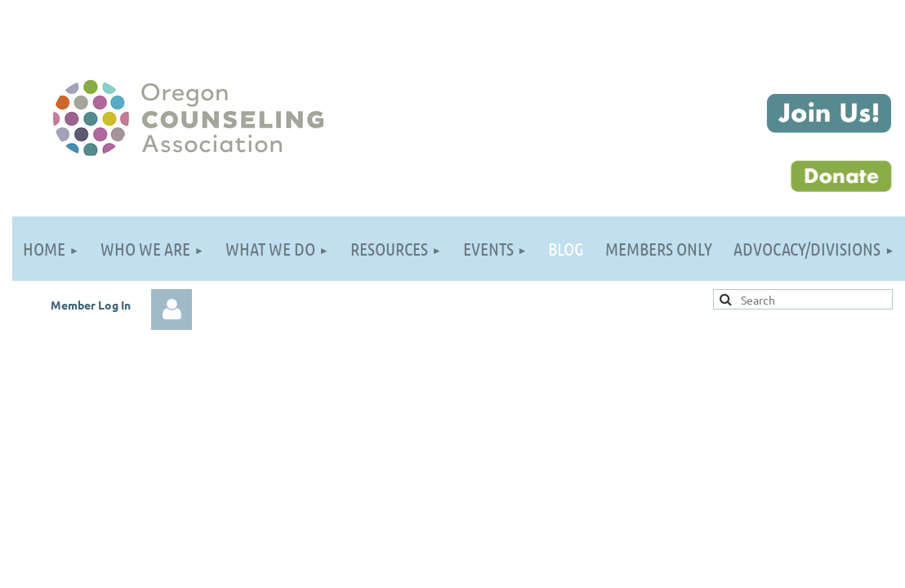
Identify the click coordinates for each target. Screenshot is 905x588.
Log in (172, 310)
